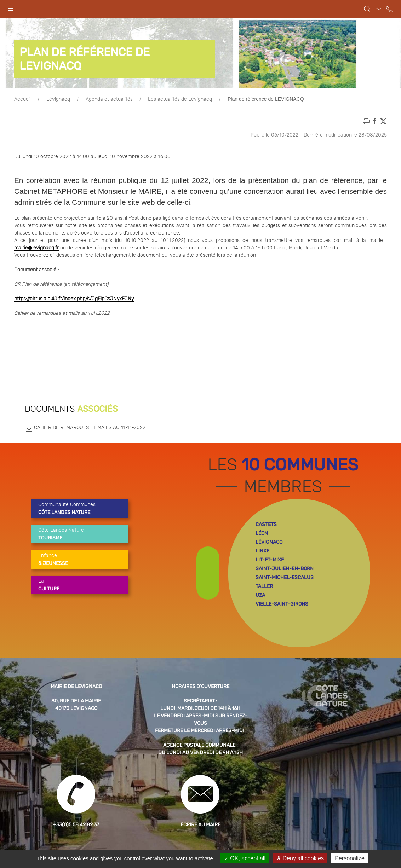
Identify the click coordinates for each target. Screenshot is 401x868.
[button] (11, 7)
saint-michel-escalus (285, 577)
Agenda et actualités (109, 99)
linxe (262, 551)
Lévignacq (58, 99)
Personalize (350, 858)
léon (262, 533)
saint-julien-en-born (285, 569)
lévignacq (269, 542)
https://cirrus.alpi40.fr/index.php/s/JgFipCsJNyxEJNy (74, 299)
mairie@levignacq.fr (36, 248)
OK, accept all (245, 858)
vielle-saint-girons (282, 604)
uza (260, 595)
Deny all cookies (300, 858)
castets (266, 524)
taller (264, 586)
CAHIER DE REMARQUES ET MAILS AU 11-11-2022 (85, 428)
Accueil (22, 99)
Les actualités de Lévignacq (180, 99)
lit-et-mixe (270, 560)
